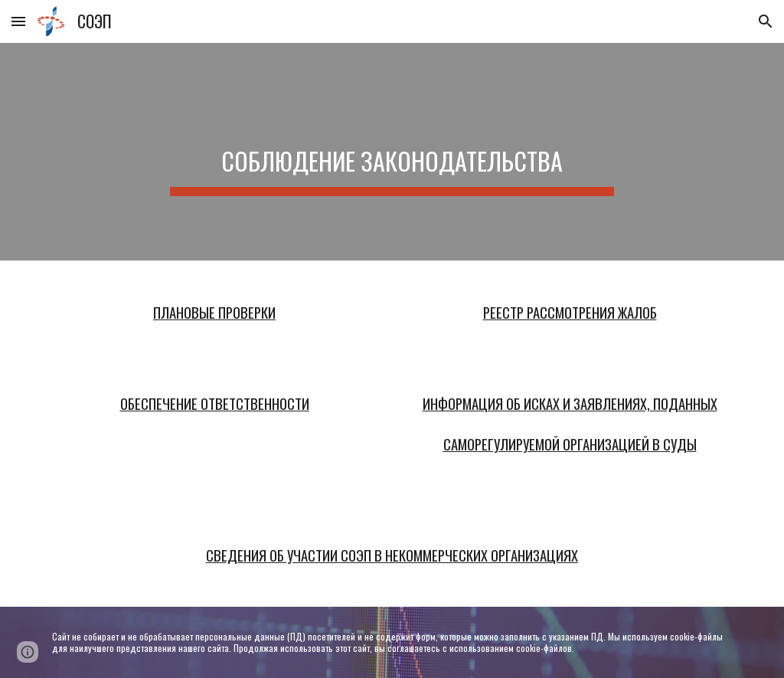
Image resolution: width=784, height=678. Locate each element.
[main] (392, 152)
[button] (18, 21)
